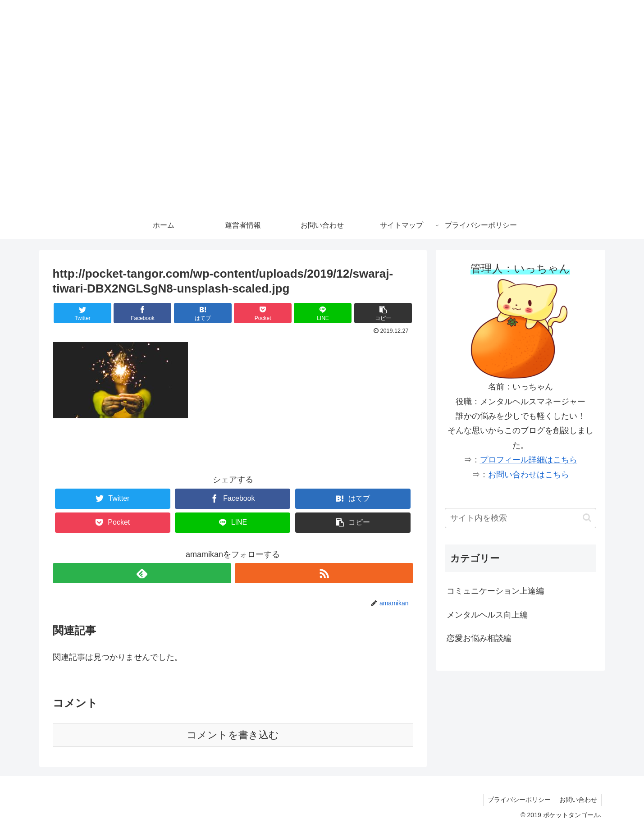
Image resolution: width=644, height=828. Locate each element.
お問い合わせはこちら (529, 475)
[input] (521, 518)
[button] (383, 313)
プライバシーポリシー (518, 800)
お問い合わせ (578, 800)
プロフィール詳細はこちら (529, 460)
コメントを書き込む (233, 735)
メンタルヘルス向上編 (487, 615)
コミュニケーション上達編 (495, 591)
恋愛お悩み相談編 (479, 638)
